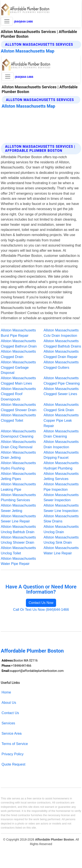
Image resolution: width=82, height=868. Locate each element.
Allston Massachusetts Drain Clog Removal (18, 444)
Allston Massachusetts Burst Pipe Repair (18, 333)
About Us (9, 703)
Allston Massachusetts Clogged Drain (18, 354)
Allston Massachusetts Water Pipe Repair (18, 561)
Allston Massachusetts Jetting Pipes (18, 476)
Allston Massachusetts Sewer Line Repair (18, 519)
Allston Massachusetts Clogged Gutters (61, 365)
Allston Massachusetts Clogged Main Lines (18, 381)
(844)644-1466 (23, 22)
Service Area (11, 733)
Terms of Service (15, 744)
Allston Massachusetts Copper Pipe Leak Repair (61, 420)
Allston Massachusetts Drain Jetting (18, 455)
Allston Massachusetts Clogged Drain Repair (61, 354)
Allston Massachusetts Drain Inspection (61, 444)
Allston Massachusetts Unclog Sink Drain (61, 540)
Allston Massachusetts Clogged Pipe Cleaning (62, 381)
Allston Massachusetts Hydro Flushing (18, 466)
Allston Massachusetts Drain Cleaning (61, 434)
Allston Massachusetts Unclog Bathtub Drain (18, 529)
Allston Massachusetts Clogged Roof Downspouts (18, 394)
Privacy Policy (13, 754)
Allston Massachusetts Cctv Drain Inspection (61, 333)
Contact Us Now (41, 603)
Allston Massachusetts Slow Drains (61, 519)
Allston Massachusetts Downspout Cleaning (18, 434)
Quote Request (13, 764)
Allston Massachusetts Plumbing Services (18, 497)
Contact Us (10, 713)
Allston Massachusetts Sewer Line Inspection (61, 508)
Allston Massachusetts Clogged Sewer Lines (61, 391)
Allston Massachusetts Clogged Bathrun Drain (19, 344)
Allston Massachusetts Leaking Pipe (18, 487)
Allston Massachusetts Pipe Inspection (61, 487)
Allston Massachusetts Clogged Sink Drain (61, 407)
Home (6, 692)
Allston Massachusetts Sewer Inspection (61, 497)
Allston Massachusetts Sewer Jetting (18, 508)
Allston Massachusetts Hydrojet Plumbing (61, 466)
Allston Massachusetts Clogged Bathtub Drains (62, 344)
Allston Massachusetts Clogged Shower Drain (19, 407)
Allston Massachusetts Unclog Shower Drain (18, 540)
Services (8, 723)
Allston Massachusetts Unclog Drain (61, 529)
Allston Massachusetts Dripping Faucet (61, 455)
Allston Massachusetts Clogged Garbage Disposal (18, 367)
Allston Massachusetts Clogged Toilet (18, 418)
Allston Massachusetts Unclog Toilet (18, 550)
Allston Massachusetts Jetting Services (61, 476)
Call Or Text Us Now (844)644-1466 (41, 609)
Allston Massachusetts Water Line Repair (61, 550)
